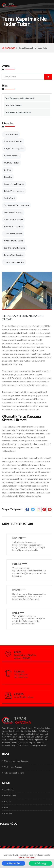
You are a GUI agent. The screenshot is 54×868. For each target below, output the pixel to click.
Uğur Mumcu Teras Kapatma (16, 761)
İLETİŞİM (8, 813)
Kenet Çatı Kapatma (13, 226)
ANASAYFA (9, 48)
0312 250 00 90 (21, 675)
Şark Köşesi (10, 198)
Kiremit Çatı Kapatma (14, 255)
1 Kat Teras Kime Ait (13, 105)
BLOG (7, 808)
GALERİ (7, 802)
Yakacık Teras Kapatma (14, 773)
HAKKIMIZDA (10, 796)
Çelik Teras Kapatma (13, 219)
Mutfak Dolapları (12, 163)
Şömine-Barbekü (12, 156)
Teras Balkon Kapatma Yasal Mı (18, 113)
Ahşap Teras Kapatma (14, 149)
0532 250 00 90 (21, 677)
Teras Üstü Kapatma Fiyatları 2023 (19, 98)
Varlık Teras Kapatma (13, 767)
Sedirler (8, 170)
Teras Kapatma (11, 134)
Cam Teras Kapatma (13, 141)
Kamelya (8, 177)
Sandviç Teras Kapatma (15, 248)
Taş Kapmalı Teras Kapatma (17, 205)
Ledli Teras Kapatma (13, 212)
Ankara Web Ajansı (27, 857)
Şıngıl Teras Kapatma (14, 241)
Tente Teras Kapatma (14, 262)
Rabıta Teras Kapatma (14, 191)
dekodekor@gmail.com (24, 697)
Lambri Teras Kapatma (14, 184)
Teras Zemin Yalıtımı (13, 234)
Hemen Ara (14, 863)
